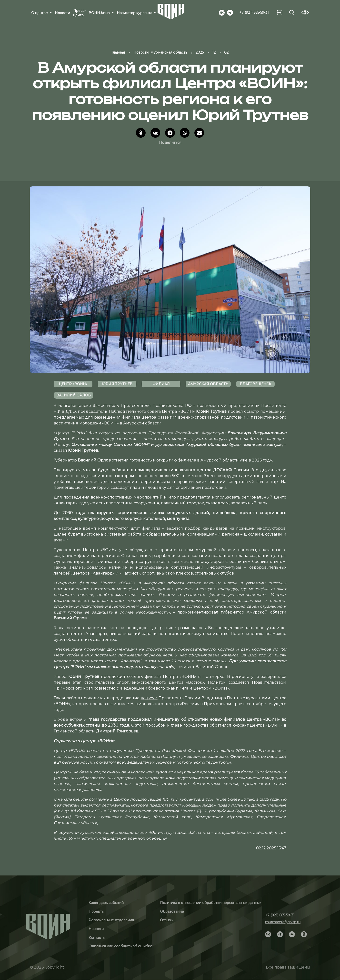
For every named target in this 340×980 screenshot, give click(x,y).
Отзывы (167, 920)
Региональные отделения (111, 920)
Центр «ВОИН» (73, 384)
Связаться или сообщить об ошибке (120, 946)
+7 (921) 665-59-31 (254, 12)
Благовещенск (255, 384)
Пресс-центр (79, 13)
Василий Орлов (74, 395)
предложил (113, 677)
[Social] (222, 12)
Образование (172, 912)
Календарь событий (106, 903)
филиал (161, 384)
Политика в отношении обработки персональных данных (211, 903)
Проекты (96, 912)
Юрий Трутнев (117, 384)
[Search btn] (292, 12)
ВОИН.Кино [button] (100, 13)
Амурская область (208, 384)
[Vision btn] (305, 12)
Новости (62, 13)
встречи (149, 698)
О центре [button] (40, 13)
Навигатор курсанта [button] (135, 13)
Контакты (97, 938)
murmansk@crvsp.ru (283, 922)
